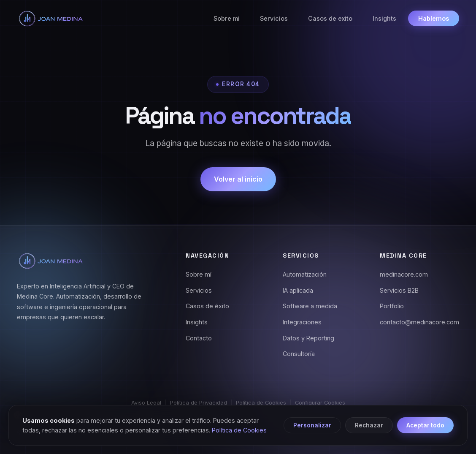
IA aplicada (298, 290)
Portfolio (392, 306)
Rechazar (369, 425)
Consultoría (299, 354)
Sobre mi (227, 18)
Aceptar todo (425, 425)
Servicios (274, 18)
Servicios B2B (399, 290)
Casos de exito (330, 18)
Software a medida (310, 306)
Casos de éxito (207, 306)
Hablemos (434, 18)
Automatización (305, 274)
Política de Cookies (261, 403)
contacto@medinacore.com (419, 322)
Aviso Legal (146, 403)
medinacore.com (404, 274)
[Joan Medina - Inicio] (51, 19)
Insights (384, 18)
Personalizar (312, 425)
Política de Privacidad (199, 403)
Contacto (199, 338)
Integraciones (302, 322)
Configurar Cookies (320, 403)
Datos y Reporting (308, 338)
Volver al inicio (238, 179)
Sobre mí (199, 274)
